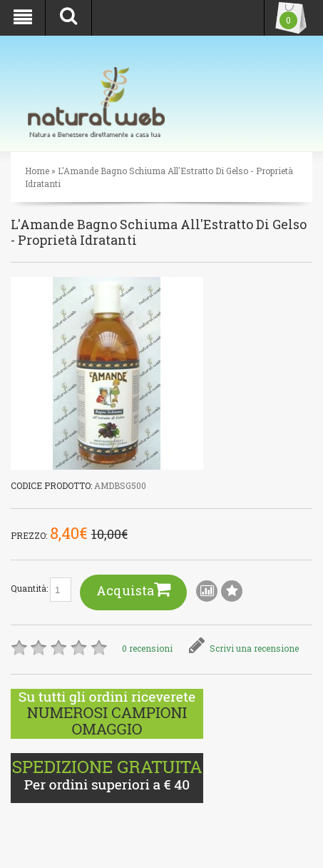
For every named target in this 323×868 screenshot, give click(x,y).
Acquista (133, 589)
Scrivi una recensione (244, 648)
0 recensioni (147, 648)
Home (37, 171)
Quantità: (41, 590)
